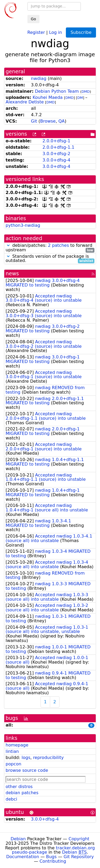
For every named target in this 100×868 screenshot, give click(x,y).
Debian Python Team (57, 91)
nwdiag (39, 78)
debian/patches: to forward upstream (50, 248)
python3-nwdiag (23, 225)
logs (26, 758)
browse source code (27, 770)
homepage (17, 745)
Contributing (53, 861)
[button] (8, 245)
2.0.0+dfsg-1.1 (58, 147)
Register (36, 32)
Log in (55, 32)
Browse (48, 121)
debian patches (22, 793)
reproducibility (48, 758)
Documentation (23, 857)
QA (62, 121)
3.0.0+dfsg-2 (56, 154)
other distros (19, 787)
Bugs (51, 857)
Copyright (79, 839)
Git (34, 121)
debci (11, 799)
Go (33, 19)
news (12, 274)
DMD (86, 92)
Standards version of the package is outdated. (50, 259)
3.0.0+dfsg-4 (56, 160)
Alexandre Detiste (25, 102)
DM (80, 98)
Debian (18, 839)
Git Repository (79, 857)
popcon (13, 764)
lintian (12, 751)
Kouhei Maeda (48, 97)
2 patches (59, 245)
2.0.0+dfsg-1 (56, 141)
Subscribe (81, 32)
